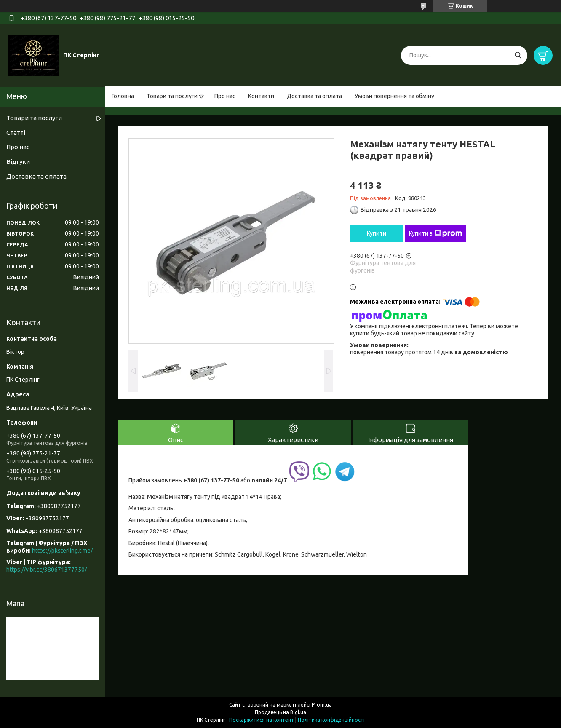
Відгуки (18, 162)
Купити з (435, 233)
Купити (377, 233)
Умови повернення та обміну (394, 96)
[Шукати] (518, 55)
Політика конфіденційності (331, 720)
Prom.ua (322, 705)
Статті (16, 132)
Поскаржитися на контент (262, 720)
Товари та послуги (172, 96)
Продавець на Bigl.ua (280, 712)
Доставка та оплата (314, 96)
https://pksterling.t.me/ (62, 551)
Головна (123, 96)
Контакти (261, 96)
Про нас (225, 96)
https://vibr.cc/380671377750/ (47, 570)
